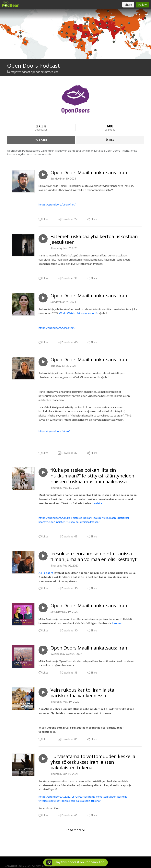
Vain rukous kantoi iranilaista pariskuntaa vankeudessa (82, 693)
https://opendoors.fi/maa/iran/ (57, 204)
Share (41, 140)
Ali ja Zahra (46, 573)
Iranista (97, 503)
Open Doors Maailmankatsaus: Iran (89, 173)
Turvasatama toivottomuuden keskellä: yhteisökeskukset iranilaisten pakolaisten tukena (94, 762)
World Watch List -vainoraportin (79, 313)
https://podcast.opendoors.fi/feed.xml (33, 72)
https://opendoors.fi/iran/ (54, 431)
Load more (75, 830)
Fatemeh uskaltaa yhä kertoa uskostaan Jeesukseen (94, 239)
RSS (110, 140)
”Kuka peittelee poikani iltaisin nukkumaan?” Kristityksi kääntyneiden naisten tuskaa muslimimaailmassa (92, 476)
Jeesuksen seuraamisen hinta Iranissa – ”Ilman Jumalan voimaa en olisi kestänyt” (94, 557)
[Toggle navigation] (146, 15)
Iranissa (117, 623)
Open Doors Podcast (33, 66)
